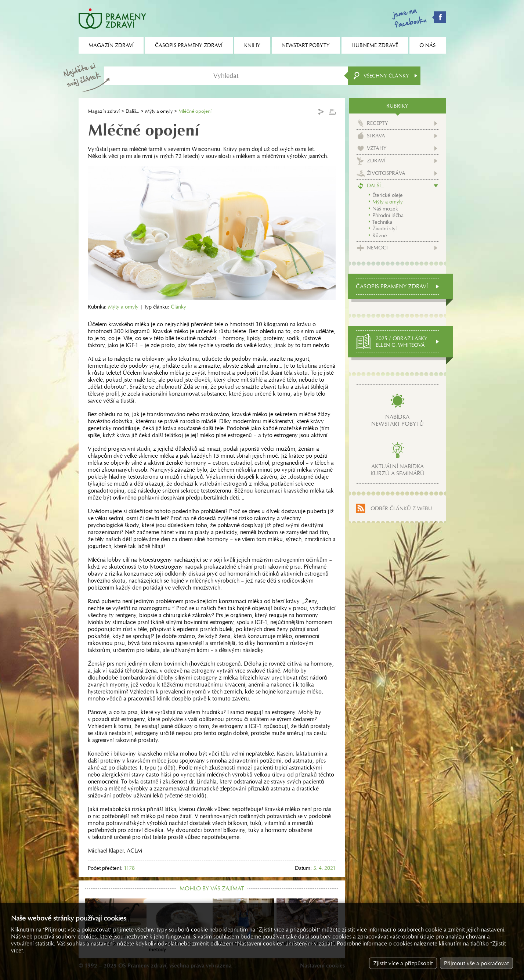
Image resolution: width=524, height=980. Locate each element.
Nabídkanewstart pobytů (397, 420)
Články (178, 307)
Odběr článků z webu (401, 508)
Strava (376, 136)
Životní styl (384, 228)
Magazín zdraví (104, 111)
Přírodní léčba (388, 215)
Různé (380, 235)
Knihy (252, 45)
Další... (132, 111)
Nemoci (377, 248)
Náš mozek (385, 209)
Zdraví (376, 161)
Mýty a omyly (159, 111)
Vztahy (377, 148)
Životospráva (386, 173)
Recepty (377, 123)
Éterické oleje (388, 195)
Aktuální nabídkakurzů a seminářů (397, 470)
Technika (382, 222)
